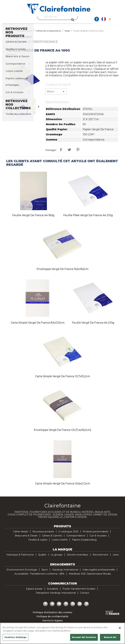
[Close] (120, 628)
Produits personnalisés (95, 534)
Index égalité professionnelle (99, 573)
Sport (45, 573)
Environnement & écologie (22, 573)
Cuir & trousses (98, 539)
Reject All (110, 637)
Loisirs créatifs (60, 543)
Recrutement (100, 558)
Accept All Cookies (84, 637)
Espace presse (34, 592)
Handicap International (65, 573)
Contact (85, 596)
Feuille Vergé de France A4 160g (33, 218)
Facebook (45, 607)
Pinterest (78, 153)
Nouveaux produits (43, 534)
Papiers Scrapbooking (84, 543)
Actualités (52, 592)
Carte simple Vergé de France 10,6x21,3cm (63, 486)
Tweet (69, 153)
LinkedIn (80, 607)
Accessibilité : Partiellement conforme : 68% (39, 577)
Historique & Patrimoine (20, 558)
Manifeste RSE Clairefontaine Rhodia (90, 577)
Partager (61, 153)
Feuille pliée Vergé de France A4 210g (88, 218)
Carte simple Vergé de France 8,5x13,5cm (38, 326)
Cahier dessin (21, 534)
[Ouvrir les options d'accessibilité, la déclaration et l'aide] (104, 21)
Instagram (73, 607)
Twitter (52, 607)
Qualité (42, 558)
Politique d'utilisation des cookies (52, 615)
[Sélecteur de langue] (114, 21)
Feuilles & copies (38, 543)
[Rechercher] (62, 16)
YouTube (59, 607)
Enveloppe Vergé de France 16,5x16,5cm (62, 272)
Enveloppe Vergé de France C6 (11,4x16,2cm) (62, 433)
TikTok (86, 607)
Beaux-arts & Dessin (26, 539)
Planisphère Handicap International (56, 596)
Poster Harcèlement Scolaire (79, 592)
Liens (116, 558)
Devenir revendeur (78, 558)
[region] (62, 633)
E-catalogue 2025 (68, 534)
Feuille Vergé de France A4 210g (93, 326)
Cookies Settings (15, 637)
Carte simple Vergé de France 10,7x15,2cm (63, 379)
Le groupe (57, 558)
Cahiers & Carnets (52, 539)
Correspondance (76, 539)
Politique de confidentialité (52, 619)
